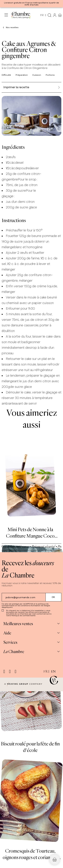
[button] (55, 860)
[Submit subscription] (54, 597)
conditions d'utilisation (31, 606)
